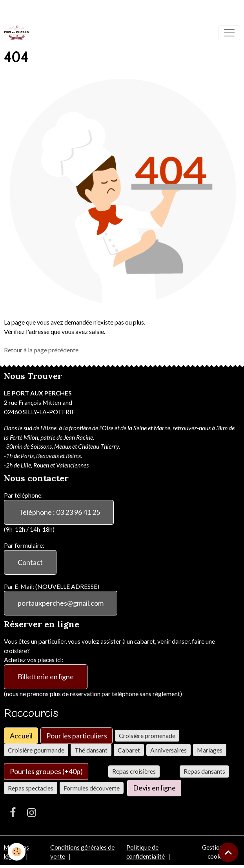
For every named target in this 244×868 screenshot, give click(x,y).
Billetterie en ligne (46, 677)
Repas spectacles (31, 788)
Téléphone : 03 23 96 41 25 (59, 512)
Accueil (21, 736)
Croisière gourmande (36, 750)
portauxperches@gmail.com (61, 603)
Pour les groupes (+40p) (46, 771)
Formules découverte (92, 788)
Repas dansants (204, 771)
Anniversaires (168, 750)
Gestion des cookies (218, 852)
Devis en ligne (154, 788)
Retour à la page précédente (41, 350)
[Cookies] (17, 852)
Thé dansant (91, 750)
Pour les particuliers (77, 736)
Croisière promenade (147, 735)
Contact (30, 562)
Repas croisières (134, 771)
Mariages (210, 750)
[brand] (18, 33)
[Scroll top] (228, 852)
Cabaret (129, 750)
